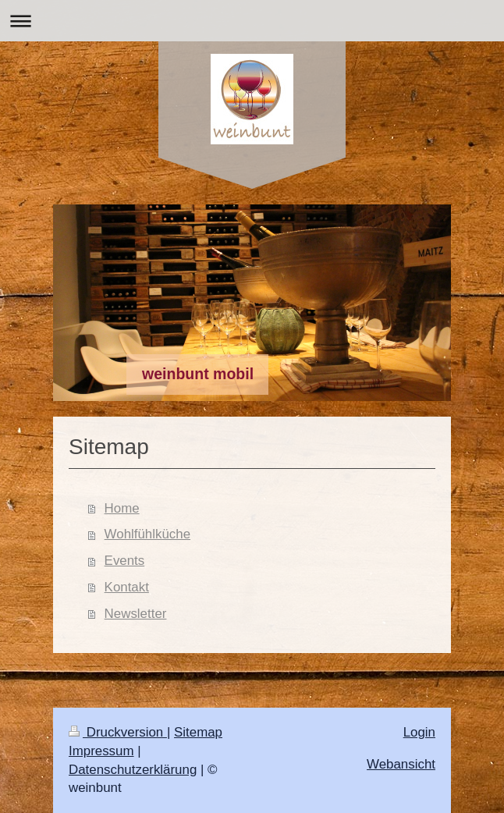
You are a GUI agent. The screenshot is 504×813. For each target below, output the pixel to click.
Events (125, 561)
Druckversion (118, 732)
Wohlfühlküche (147, 534)
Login (419, 732)
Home (122, 508)
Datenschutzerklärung (133, 770)
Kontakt (127, 587)
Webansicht (401, 764)
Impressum (101, 751)
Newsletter (136, 614)
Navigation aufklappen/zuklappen (252, 21)
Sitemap (198, 732)
